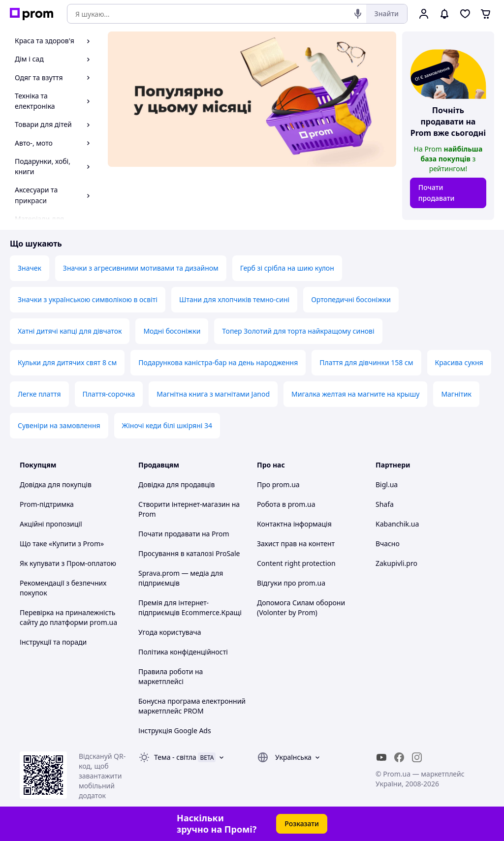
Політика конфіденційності (183, 652)
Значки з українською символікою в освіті (88, 299)
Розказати (302, 824)
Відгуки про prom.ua (291, 583)
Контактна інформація (294, 524)
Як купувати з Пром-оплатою (68, 563)
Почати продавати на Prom (184, 534)
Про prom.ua (278, 484)
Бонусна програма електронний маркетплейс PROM (192, 706)
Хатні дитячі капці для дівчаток (70, 331)
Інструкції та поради (53, 642)
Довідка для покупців (56, 484)
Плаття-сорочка (109, 394)
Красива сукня (459, 362)
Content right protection (296, 563)
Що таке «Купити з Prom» (62, 544)
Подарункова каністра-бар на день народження (218, 362)
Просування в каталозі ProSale (189, 553)
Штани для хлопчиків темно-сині (234, 299)
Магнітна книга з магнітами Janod (213, 394)
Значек (30, 268)
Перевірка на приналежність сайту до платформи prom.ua (68, 617)
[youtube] (381, 757)
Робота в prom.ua (286, 504)
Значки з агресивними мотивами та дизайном (141, 268)
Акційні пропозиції (51, 524)
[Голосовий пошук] (358, 14)
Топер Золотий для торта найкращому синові (298, 331)
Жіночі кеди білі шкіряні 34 (167, 425)
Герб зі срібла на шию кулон (287, 268)
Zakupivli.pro (396, 563)
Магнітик (456, 394)
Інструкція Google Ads (175, 731)
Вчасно (388, 544)
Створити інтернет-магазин (184, 504)
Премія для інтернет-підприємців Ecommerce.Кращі (190, 607)
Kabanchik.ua (397, 524)
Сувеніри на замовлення (59, 425)
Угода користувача (170, 632)
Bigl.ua (387, 484)
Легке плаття (39, 394)
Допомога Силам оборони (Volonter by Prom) (301, 607)
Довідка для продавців (176, 484)
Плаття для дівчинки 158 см (366, 362)
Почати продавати (437, 193)
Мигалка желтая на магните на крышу (355, 394)
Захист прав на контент (296, 544)
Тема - (175, 757)
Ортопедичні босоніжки (351, 299)
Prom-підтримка (47, 504)
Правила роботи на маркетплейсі (171, 676)
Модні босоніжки (172, 331)
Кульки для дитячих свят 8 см (67, 362)
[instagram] (417, 757)
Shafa (385, 504)
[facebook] (399, 757)
